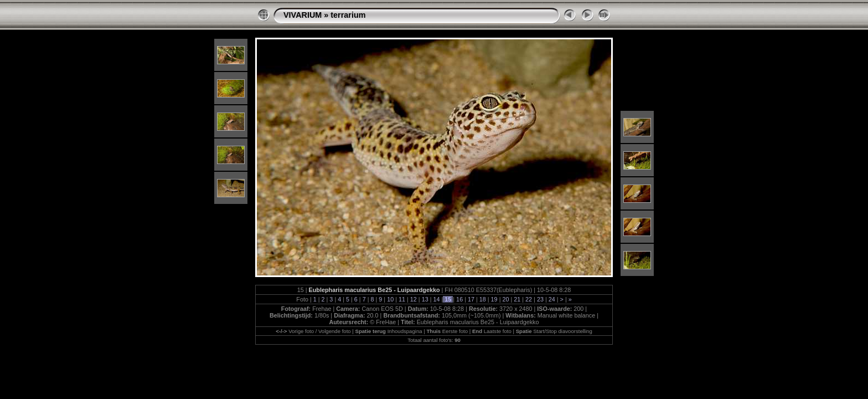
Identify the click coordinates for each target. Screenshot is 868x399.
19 (494, 299)
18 (483, 299)
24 (552, 299)
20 (505, 299)
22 (529, 299)
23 (540, 299)
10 (390, 299)
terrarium (348, 15)
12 (414, 299)
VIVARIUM (303, 15)
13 (425, 299)
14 (436, 299)
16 (459, 299)
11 (402, 299)
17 (471, 299)
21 (517, 299)
